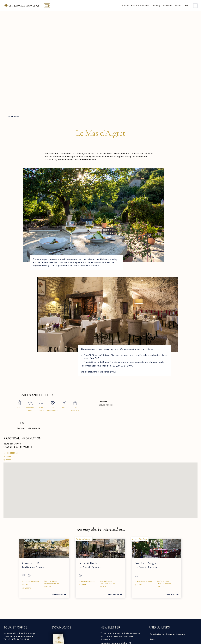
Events (178, 6)
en (187, 6)
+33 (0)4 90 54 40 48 (142, 581)
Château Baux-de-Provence (135, 6)
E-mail (9, 456)
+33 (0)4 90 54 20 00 (13, 453)
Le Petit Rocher (92, 563)
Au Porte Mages (143, 563)
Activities (167, 6)
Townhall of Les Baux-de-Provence (167, 634)
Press (153, 639)
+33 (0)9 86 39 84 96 (39, 581)
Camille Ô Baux (40, 563)
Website (9, 460)
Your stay (156, 6)
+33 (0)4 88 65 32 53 (91, 581)
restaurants (13, 117)
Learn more (60, 594)
